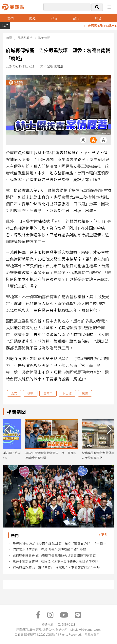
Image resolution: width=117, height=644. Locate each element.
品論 (76, 18)
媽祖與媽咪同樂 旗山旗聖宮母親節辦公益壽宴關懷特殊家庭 (54, 556)
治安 (14, 393)
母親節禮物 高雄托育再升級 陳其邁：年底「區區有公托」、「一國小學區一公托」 (61, 544)
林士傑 (67, 393)
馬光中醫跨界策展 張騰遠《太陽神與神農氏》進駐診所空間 (55, 562)
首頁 (9, 38)
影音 (98, 18)
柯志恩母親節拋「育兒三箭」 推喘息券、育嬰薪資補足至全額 (56, 567)
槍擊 (30, 393)
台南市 (48, 393)
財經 (32, 18)
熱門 (10, 18)
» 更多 (103, 535)
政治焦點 (44, 38)
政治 (54, 18)
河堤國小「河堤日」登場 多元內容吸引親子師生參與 (49, 550)
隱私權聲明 (92, 634)
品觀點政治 (25, 38)
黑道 (85, 393)
